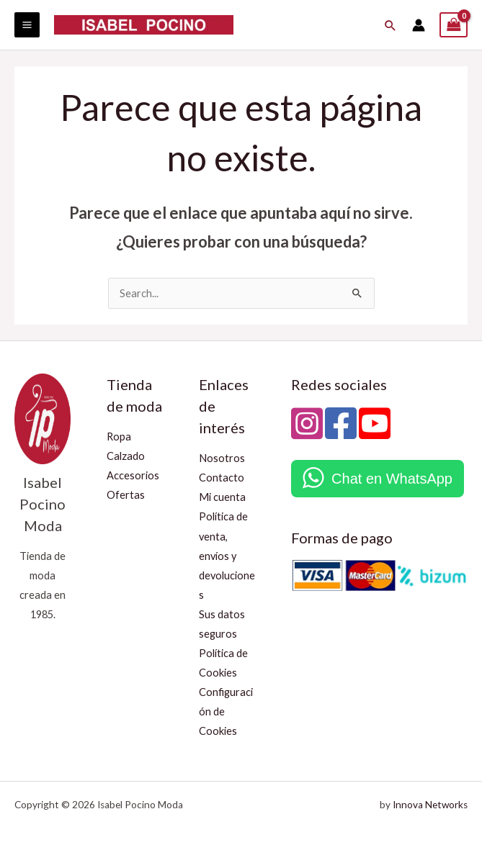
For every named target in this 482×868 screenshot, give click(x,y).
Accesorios (133, 475)
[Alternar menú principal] (27, 25)
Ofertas (126, 495)
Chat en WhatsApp (392, 479)
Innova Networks (430, 805)
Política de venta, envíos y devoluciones (227, 555)
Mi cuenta (222, 497)
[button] (391, 25)
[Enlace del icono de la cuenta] (419, 25)
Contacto (222, 478)
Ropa (119, 437)
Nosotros (222, 458)
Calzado (126, 456)
